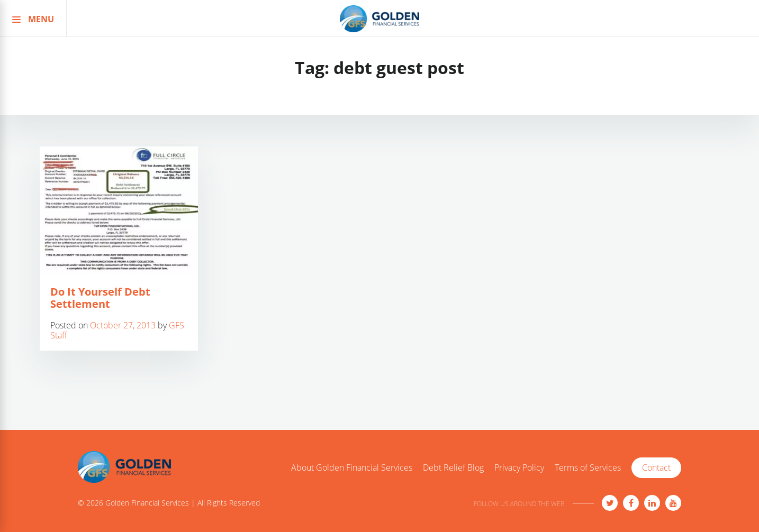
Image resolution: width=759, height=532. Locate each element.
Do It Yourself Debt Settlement (100, 298)
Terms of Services (588, 468)
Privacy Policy (519, 468)
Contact (656, 467)
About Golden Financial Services (352, 468)
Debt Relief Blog (453, 468)
